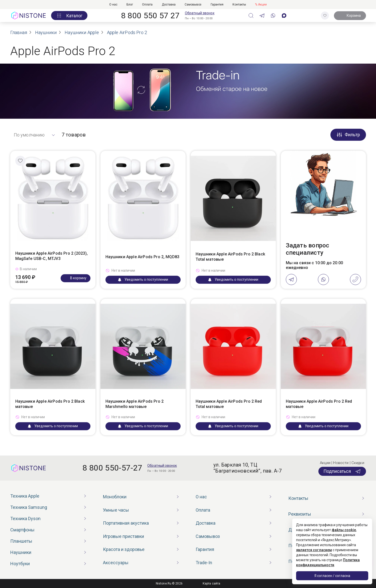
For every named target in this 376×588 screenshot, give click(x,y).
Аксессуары (116, 563)
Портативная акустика (126, 523)
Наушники (21, 552)
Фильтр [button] (352, 135)
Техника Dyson (25, 519)
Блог (130, 5)
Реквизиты (300, 514)
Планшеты (21, 541)
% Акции (261, 5)
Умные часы (116, 510)
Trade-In (204, 563)
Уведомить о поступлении (143, 279)
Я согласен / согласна (332, 576)
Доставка (169, 5)
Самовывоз (193, 5)
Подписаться (342, 471)
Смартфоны (22, 530)
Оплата (147, 5)
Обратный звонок (200, 13)
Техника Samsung (29, 507)
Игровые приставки (123, 536)
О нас (113, 5)
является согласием (314, 550)
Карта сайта (211, 583)
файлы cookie (344, 530)
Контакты (239, 5)
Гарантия (217, 5)
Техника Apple (25, 496)
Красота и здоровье (124, 549)
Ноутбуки (20, 564)
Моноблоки (115, 497)
